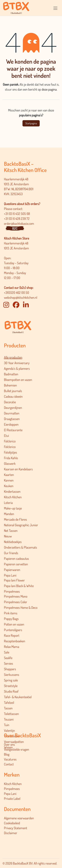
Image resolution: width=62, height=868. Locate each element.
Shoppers (10, 669)
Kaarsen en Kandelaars (18, 469)
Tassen (8, 708)
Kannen (9, 480)
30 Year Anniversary (17, 363)
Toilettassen (11, 714)
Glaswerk (10, 463)
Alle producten (13, 357)
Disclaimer (11, 833)
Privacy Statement (16, 828)
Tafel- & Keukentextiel (18, 697)
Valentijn (9, 730)
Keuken (9, 486)
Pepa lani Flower (14, 580)
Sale (7, 652)
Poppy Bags (11, 619)
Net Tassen (11, 530)
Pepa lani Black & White (19, 586)
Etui (6, 435)
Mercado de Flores (15, 519)
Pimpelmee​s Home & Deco (21, 607)
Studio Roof (11, 691)
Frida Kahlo (11, 458)
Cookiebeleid (12, 823)
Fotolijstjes (10, 452)
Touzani (9, 719)
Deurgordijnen (13, 408)
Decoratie (10, 402)
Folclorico (10, 441)
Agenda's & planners (17, 368)
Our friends (11, 553)
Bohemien (10, 385)
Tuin (7, 725)
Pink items (11, 613)
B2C (15, 228)
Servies (9, 663)
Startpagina (31, 123)
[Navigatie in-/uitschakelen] (55, 8)
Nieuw (8, 536)
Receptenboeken (15, 641)
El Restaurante (13, 430)
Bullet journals (13, 391)
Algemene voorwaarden (19, 818)
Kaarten (9, 475)
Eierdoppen (11, 424)
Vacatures (10, 759)
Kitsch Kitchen (13, 497)
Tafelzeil (9, 702)
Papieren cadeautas (16, 558)
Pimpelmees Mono (16, 596)
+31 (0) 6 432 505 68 (17, 214)
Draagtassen (12, 419)
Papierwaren (12, 570)
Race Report (12, 635)
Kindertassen (12, 491)
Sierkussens (12, 675)
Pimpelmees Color (16, 602)
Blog (7, 754)
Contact (9, 764)
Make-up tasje (13, 508)
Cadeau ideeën (13, 396)
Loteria (8, 503)
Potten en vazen (14, 624)
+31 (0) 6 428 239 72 (17, 218)
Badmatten (11, 374)
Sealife (8, 658)
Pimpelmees (12, 591)
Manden (9, 514)
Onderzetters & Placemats (21, 547)
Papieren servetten (16, 564)
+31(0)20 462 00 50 (17, 292)
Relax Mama (12, 647)
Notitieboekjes (13, 542)
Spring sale (11, 680)
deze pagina (49, 89)
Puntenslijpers (13, 630)
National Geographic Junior (21, 525)
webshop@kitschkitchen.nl (21, 297)
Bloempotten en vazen (18, 380)
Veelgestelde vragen (17, 749)
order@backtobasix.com (19, 223)
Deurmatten (12, 413)
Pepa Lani (10, 575)
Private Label (12, 798)
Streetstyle (11, 686)
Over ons (9, 744)
